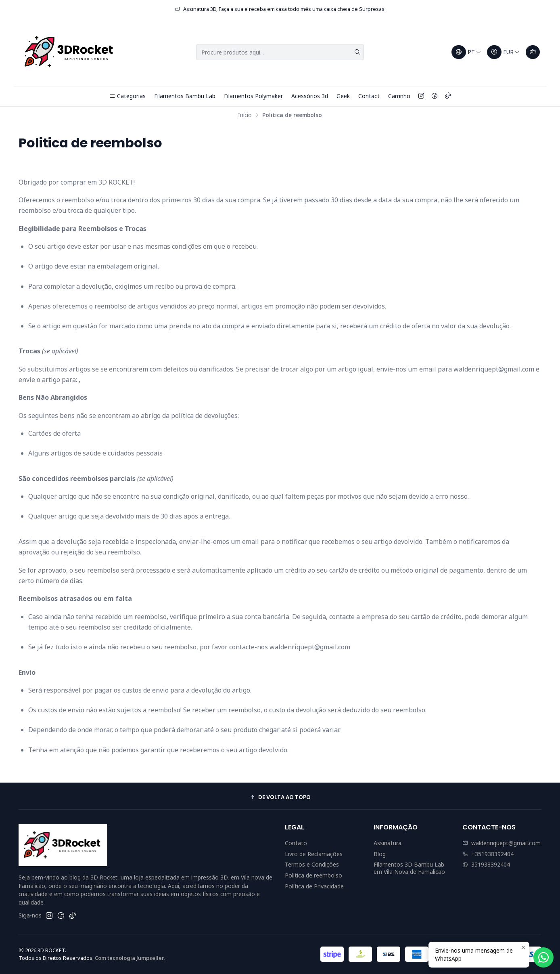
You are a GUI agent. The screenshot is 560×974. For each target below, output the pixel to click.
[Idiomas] (466, 52)
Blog (380, 854)
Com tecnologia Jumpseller (130, 958)
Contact (369, 96)
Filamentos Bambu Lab (185, 96)
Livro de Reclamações (314, 854)
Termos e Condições (312, 864)
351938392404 (486, 864)
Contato (296, 843)
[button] (280, 797)
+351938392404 (488, 854)
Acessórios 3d (310, 96)
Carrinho (399, 96)
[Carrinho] (533, 52)
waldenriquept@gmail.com (501, 843)
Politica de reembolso (313, 875)
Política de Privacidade (314, 886)
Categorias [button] (127, 96)
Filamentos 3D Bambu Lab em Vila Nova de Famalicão (409, 868)
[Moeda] (504, 52)
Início (245, 115)
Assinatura (388, 843)
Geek (343, 96)
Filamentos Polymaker (253, 96)
